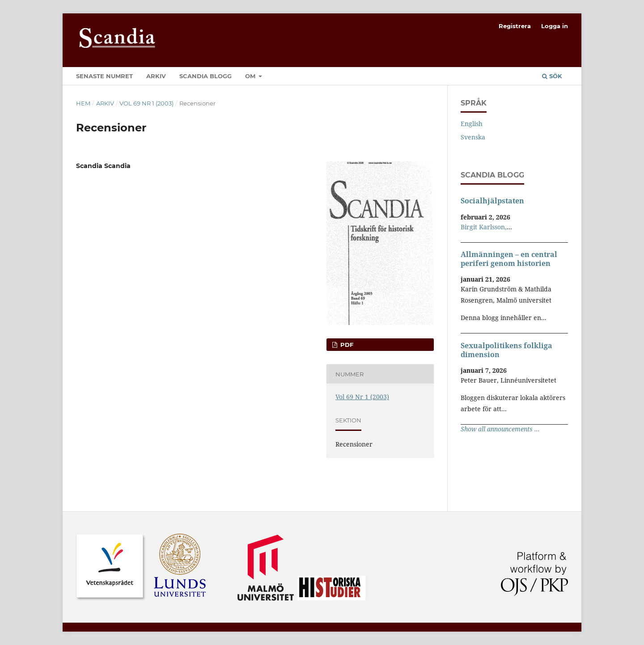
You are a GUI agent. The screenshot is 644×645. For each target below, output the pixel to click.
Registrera (515, 26)
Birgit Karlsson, (484, 227)
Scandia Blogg (205, 76)
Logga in (555, 26)
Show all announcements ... (500, 429)
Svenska (473, 137)
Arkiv (156, 76)
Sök (552, 76)
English (472, 124)
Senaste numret (104, 76)
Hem (83, 103)
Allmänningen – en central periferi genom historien (509, 259)
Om (251, 76)
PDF (346, 345)
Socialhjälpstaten (492, 201)
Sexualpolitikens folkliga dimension (506, 350)
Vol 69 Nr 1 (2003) (146, 103)
